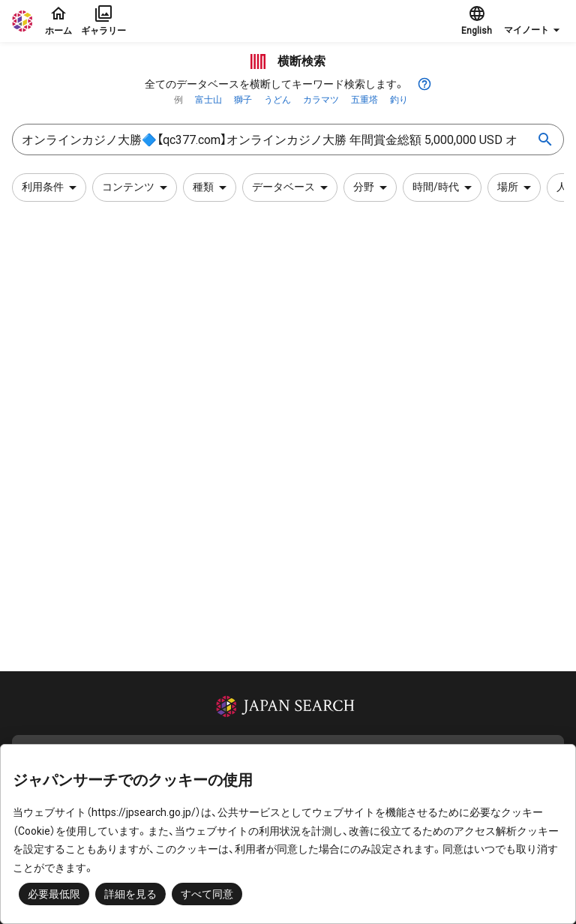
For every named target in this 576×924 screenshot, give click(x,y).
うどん (277, 100)
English (477, 20)
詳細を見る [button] (130, 894)
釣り (399, 100)
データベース (292, 187)
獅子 (243, 100)
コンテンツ (137, 187)
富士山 (208, 100)
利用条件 (52, 187)
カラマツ (321, 100)
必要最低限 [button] (54, 894)
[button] (534, 21)
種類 (212, 187)
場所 (517, 187)
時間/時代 (445, 187)
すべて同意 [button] (207, 894)
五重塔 (364, 100)
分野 (373, 187)
